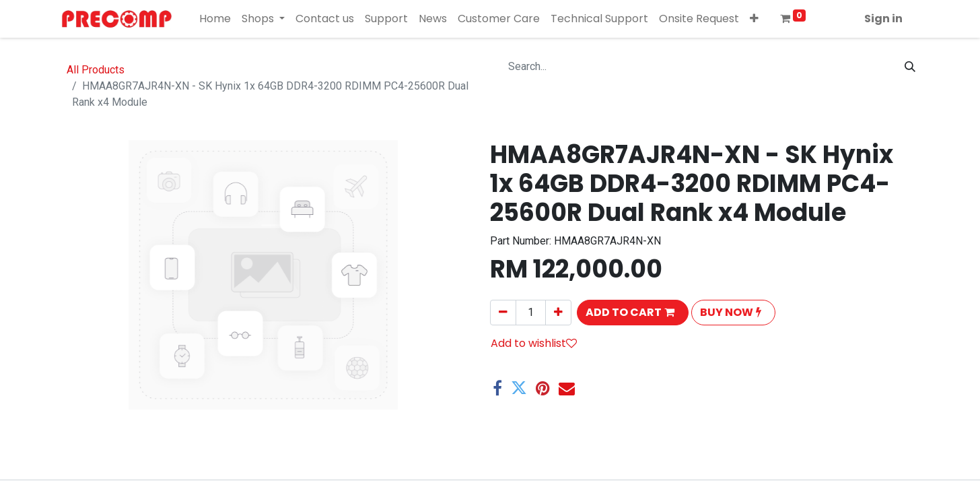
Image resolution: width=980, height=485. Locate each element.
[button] (754, 19)
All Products (96, 70)
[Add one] (558, 313)
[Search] (910, 67)
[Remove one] (503, 313)
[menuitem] (215, 19)
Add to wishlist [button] (534, 343)
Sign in (883, 19)
